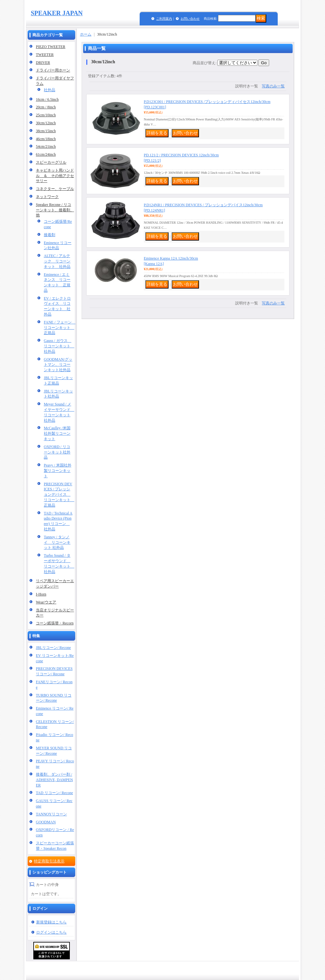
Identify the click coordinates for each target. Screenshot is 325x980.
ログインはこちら (51, 932)
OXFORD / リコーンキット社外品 (57, 452)
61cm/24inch (46, 154)
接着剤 (50, 235)
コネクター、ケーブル (55, 189)
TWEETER (45, 55)
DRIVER (43, 63)
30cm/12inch (46, 123)
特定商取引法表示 (49, 861)
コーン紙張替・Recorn (55, 623)
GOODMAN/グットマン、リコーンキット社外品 (58, 365)
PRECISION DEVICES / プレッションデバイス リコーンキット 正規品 (59, 495)
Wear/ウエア (46, 602)
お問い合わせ (190, 19)
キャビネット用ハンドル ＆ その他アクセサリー (55, 176)
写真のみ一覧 (273, 86)
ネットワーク (47, 197)
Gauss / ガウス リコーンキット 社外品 (59, 346)
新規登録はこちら (51, 922)
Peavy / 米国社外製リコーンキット (58, 471)
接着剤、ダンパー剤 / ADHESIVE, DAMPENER (54, 780)
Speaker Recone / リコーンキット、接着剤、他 (55, 210)
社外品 (50, 90)
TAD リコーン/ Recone (54, 793)
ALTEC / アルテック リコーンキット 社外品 (57, 261)
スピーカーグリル (51, 162)
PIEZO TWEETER (51, 47)
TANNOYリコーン (51, 814)
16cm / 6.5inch (47, 99)
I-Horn (41, 594)
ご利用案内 (164, 19)
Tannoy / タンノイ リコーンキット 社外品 (57, 542)
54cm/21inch (46, 146)
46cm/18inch (46, 139)
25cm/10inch (46, 115)
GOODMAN (46, 822)
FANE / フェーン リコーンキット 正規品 (60, 328)
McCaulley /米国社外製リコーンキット (57, 433)
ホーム (86, 34)
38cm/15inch (46, 131)
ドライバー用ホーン (53, 70)
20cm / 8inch (46, 107)
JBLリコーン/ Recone (53, 648)
